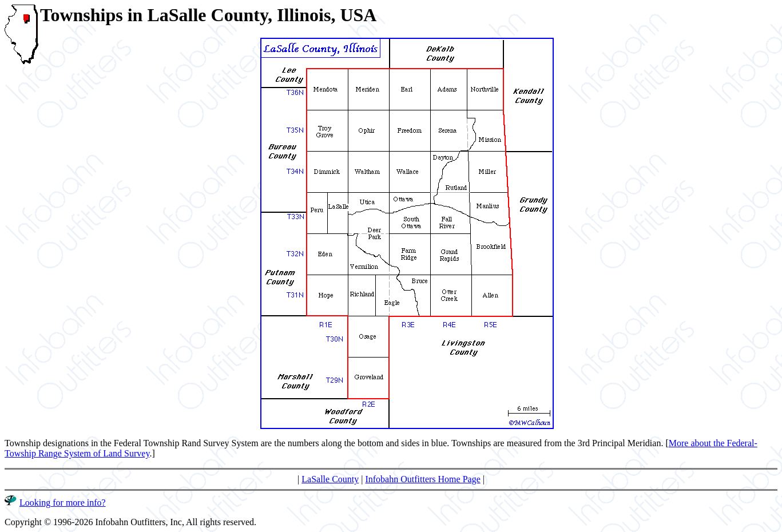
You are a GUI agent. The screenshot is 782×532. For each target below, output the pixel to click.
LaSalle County (330, 479)
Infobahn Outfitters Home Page (422, 479)
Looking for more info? (63, 503)
